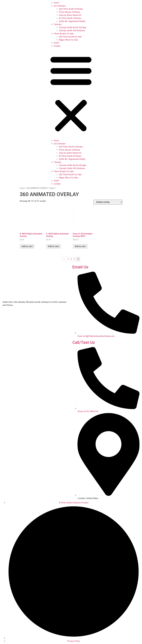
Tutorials (58, 24)
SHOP (56, 43)
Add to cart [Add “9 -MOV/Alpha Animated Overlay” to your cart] (54, 246)
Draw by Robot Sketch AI (70, 15)
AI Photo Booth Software (70, 18)
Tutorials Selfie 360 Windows (72, 31)
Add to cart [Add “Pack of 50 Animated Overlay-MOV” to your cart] (80, 246)
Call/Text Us (84, 342)
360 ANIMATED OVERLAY (37, 188)
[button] (71, 93)
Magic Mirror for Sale (68, 40)
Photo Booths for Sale (64, 34)
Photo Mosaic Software (70, 12)
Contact (57, 46)
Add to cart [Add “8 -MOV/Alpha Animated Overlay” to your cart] (27, 246)
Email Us (80, 267)
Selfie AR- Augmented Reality (72, 21)
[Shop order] (108, 202)
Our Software (60, 6)
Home (56, 3)
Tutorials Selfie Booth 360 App (73, 27)
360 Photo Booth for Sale (70, 37)
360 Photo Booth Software (71, 9)
